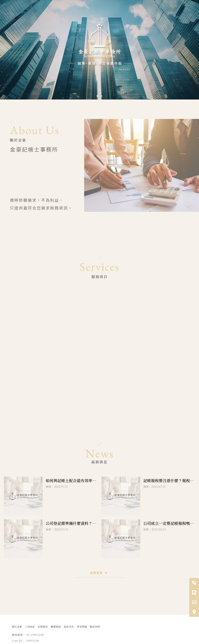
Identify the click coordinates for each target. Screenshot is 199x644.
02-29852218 (169, 403)
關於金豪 (17, 627)
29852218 (166, 409)
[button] (98, 96)
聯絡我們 (95, 627)
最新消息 (69, 627)
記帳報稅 (43, 627)
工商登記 (30, 627)
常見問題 (82, 627)
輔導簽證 (56, 627)
